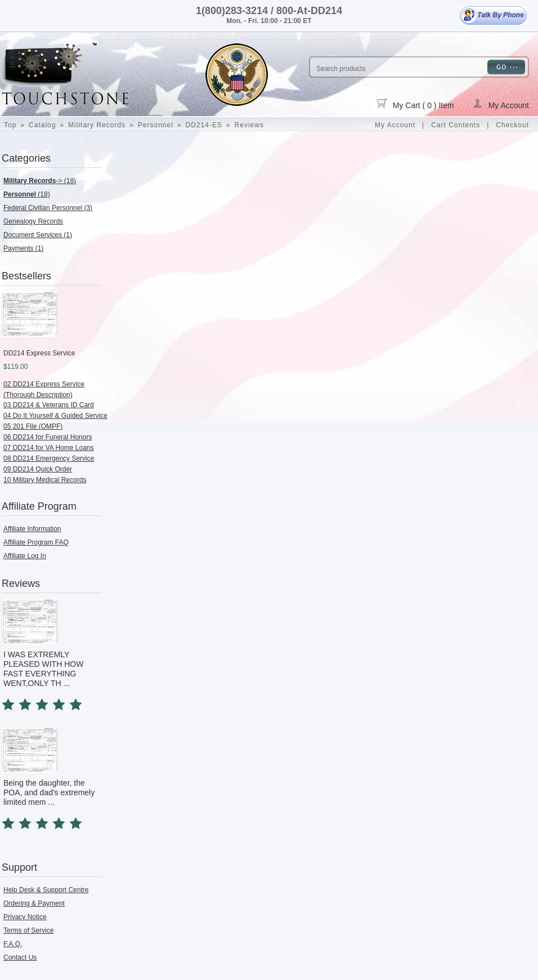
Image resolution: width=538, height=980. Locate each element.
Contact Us (20, 957)
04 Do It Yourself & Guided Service (55, 416)
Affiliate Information (32, 529)
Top (10, 125)
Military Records (97, 125)
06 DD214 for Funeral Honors (48, 437)
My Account (501, 104)
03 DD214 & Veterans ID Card (49, 405)
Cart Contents (456, 125)
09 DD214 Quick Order (38, 469)
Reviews (249, 125)
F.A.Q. (13, 944)
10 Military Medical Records (45, 480)
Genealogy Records (33, 221)
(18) (27, 194)
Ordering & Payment (34, 903)
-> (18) (40, 181)
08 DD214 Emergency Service (49, 458)
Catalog (42, 125)
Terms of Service (28, 930)
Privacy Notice (25, 917)
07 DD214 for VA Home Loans (49, 448)
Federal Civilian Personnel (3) (48, 208)
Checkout (512, 125)
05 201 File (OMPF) (33, 426)
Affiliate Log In (25, 556)
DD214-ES (204, 125)
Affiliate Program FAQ (36, 542)
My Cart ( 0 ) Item (415, 104)
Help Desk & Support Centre (46, 890)
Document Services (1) (38, 235)
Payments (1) (23, 248)
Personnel (156, 125)
